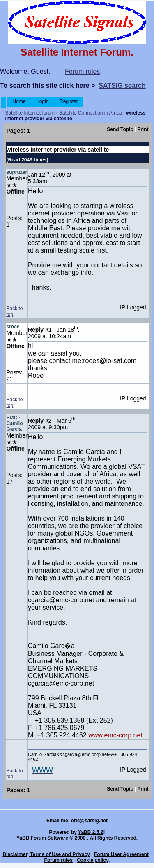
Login (43, 101)
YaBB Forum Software (42, 838)
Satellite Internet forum (30, 113)
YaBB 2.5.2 (91, 832)
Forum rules (82, 71)
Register (69, 101)
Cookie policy (93, 860)
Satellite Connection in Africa (91, 113)
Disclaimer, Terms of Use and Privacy (46, 854)
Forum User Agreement (121, 854)
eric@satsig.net (89, 821)
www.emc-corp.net (115, 735)
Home (19, 101)
